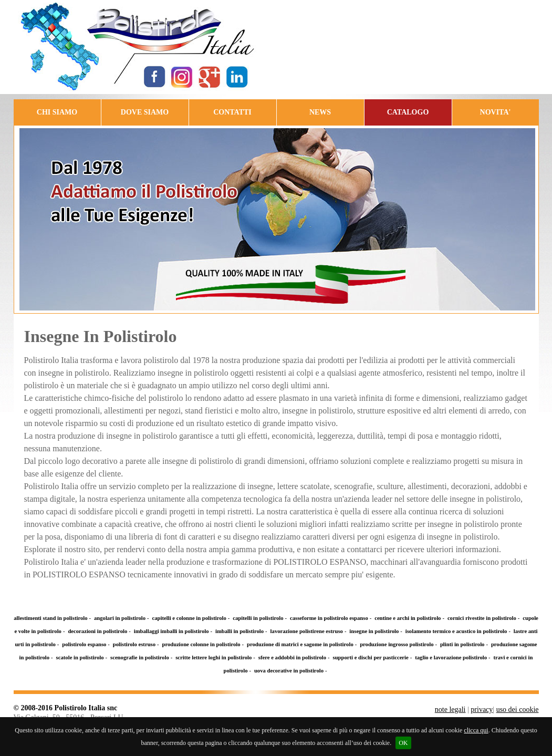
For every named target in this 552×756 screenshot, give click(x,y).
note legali (450, 710)
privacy (482, 710)
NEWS (320, 112)
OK (403, 743)
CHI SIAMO (57, 112)
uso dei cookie (518, 710)
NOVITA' (496, 112)
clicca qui (476, 730)
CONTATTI (232, 112)
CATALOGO (408, 112)
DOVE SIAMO (145, 112)
